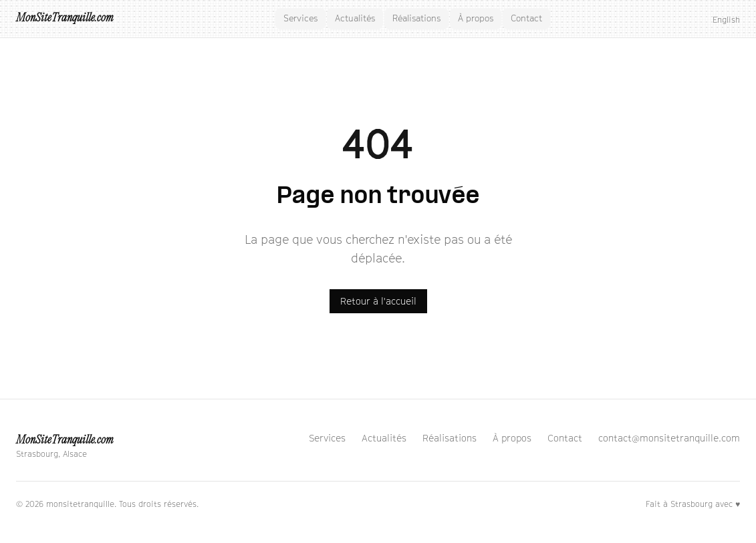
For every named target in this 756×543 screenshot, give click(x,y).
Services (300, 18)
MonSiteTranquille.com (65, 18)
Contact (526, 18)
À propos (476, 18)
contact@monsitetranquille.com (669, 438)
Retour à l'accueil (378, 301)
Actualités (355, 18)
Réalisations (416, 18)
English (726, 20)
